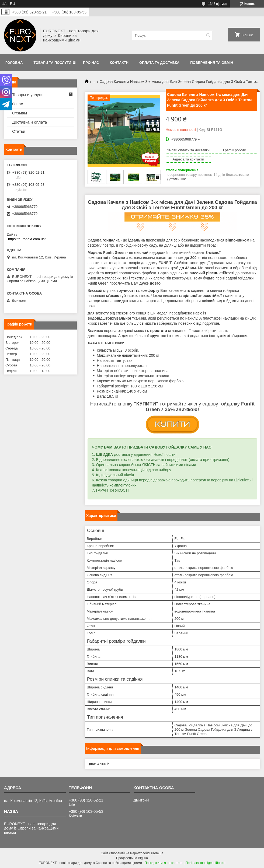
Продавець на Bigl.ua (132, 858)
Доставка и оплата (29, 122)
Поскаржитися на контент (164, 863)
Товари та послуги (52, 63)
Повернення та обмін (212, 63)
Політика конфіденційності (206, 863)
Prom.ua (157, 853)
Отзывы (20, 113)
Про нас (91, 63)
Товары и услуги (27, 95)
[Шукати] (208, 35)
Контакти (119, 63)
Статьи (19, 131)
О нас (18, 104)
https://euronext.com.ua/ (27, 239)
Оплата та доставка (159, 63)
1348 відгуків (218, 4)
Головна (14, 63)
